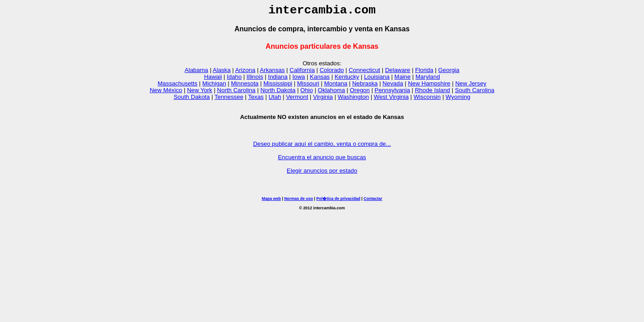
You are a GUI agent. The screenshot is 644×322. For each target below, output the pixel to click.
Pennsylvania (392, 93)
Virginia (323, 100)
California (302, 73)
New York (199, 93)
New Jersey (471, 86)
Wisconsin (427, 100)
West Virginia (391, 100)
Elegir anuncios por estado (322, 173)
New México (166, 93)
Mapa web (271, 201)
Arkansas (272, 73)
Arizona (245, 73)
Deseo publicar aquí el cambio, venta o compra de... (322, 146)
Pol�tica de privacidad (338, 201)
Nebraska (365, 86)
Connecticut (364, 73)
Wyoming (458, 100)
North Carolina (236, 93)
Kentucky (347, 79)
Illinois (255, 79)
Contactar (373, 201)
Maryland (428, 79)
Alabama (197, 73)
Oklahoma (332, 93)
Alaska (222, 73)
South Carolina (475, 93)
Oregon (360, 93)
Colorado (332, 73)
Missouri (308, 86)
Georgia (449, 73)
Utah (275, 100)
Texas (256, 100)
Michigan (214, 86)
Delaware (398, 73)
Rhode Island (433, 93)
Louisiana (377, 79)
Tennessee (229, 100)
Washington (353, 100)
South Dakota (192, 100)
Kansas (320, 79)
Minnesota (245, 86)
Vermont (297, 100)
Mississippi (278, 86)
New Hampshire (429, 86)
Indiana (278, 79)
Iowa (299, 79)
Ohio (307, 93)
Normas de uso (298, 201)
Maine (402, 79)
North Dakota (278, 93)
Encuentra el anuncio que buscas (322, 160)
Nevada (393, 86)
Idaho (234, 79)
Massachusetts (178, 86)
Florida (424, 73)
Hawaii (213, 79)
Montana (336, 86)
